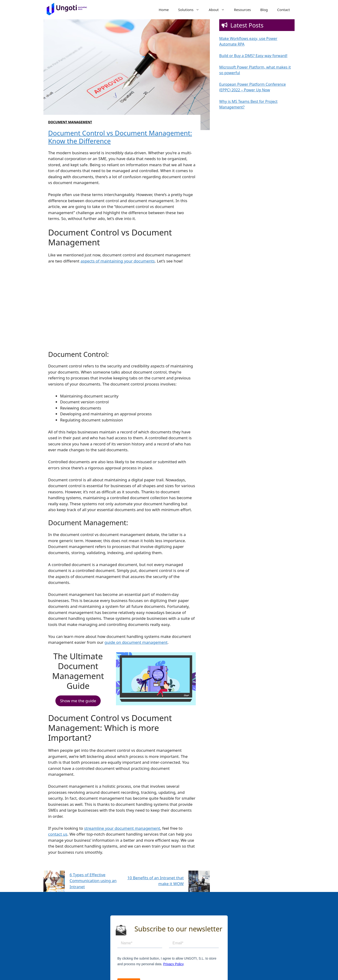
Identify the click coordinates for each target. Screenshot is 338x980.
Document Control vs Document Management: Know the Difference (120, 137)
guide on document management (136, 642)
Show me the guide (78, 701)
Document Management (70, 122)
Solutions (191, 10)
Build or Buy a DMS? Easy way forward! (253, 56)
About (219, 10)
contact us (58, 834)
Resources (242, 10)
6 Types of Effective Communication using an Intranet (93, 881)
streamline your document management (122, 828)
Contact (284, 10)
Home (164, 10)
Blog (264, 10)
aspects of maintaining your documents (118, 261)
